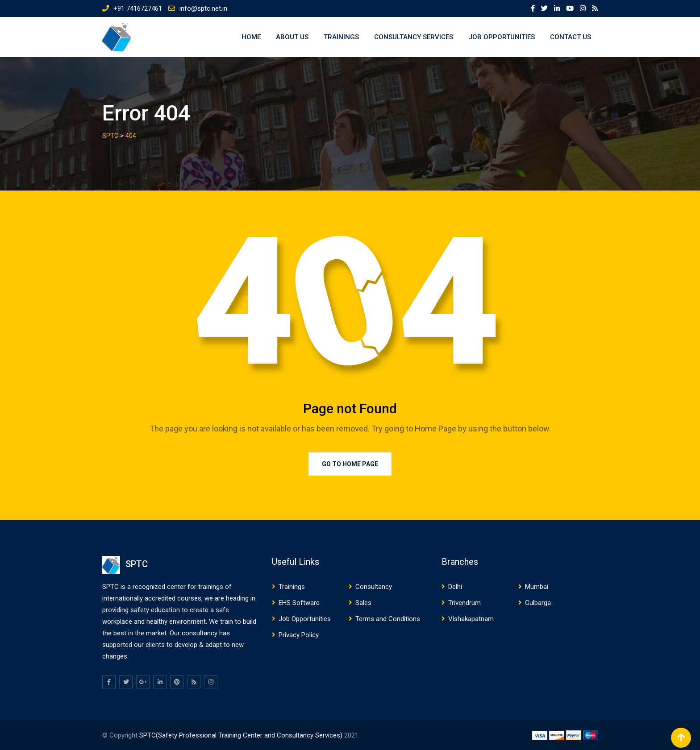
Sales (363, 603)
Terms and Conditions (388, 619)
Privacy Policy (299, 635)
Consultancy (374, 587)
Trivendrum (465, 603)
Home (251, 37)
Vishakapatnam (471, 619)
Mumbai (537, 587)
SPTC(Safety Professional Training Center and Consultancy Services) (242, 735)
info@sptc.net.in (203, 8)
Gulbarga (538, 603)
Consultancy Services (414, 37)
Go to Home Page (350, 464)
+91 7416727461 (138, 8)
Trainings (341, 37)
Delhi (455, 587)
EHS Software (299, 603)
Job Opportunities (502, 37)
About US (292, 37)
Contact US (571, 37)
